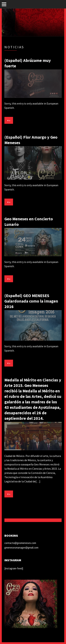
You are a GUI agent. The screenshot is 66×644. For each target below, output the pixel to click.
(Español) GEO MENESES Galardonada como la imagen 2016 (31, 301)
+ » (9, 120)
